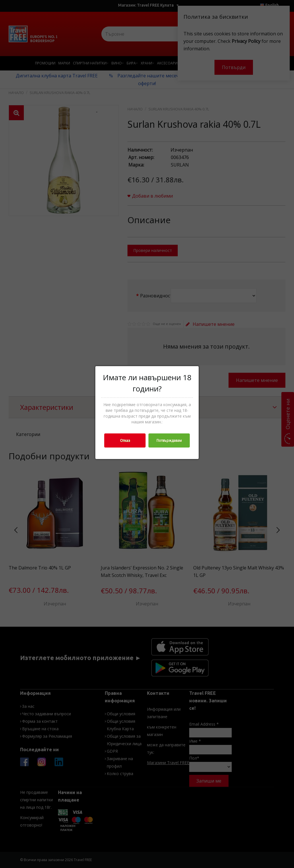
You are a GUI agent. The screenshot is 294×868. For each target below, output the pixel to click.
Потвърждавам (169, 440)
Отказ (125, 440)
